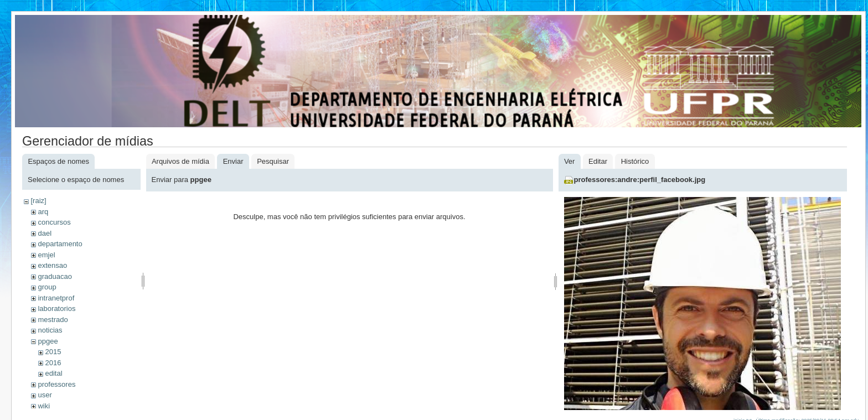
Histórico (635, 161)
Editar (598, 161)
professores (56, 384)
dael (45, 233)
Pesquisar (273, 161)
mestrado (53, 320)
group (47, 287)
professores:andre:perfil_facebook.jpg (640, 180)
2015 (53, 352)
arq (43, 212)
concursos (54, 222)
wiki (44, 406)
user (45, 395)
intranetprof (56, 298)
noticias (50, 330)
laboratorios (56, 308)
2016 (53, 363)
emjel (46, 255)
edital (53, 373)
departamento (60, 244)
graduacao (55, 276)
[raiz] (38, 201)
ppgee (48, 341)
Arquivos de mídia (180, 161)
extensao (52, 265)
